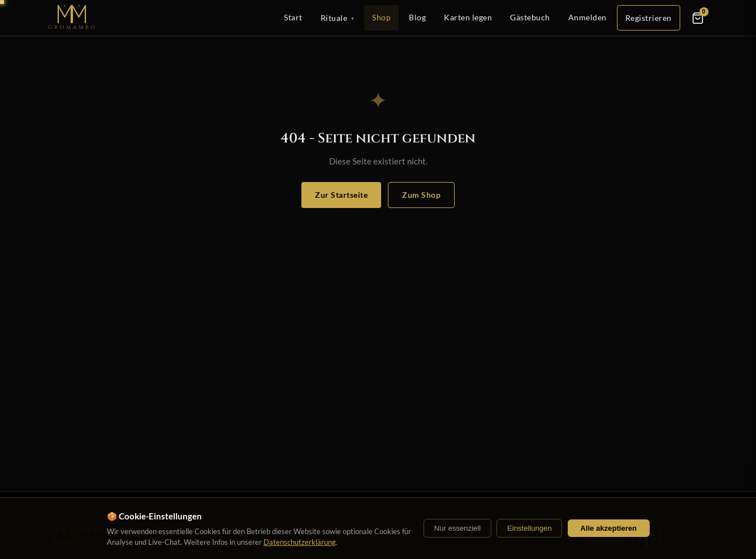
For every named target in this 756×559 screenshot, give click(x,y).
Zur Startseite (341, 195)
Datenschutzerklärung (300, 542)
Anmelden (587, 17)
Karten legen (468, 17)
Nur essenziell (457, 528)
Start (293, 17)
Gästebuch (530, 17)
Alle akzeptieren (608, 528)
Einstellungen (530, 528)
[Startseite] (72, 18)
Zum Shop (421, 195)
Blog (417, 17)
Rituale (338, 18)
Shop (381, 17)
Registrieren (649, 18)
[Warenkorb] (698, 18)
